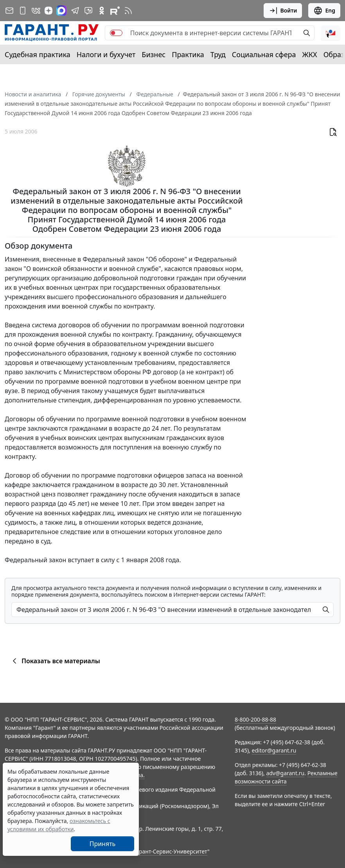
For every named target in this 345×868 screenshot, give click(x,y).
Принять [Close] (103, 844)
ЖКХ (310, 54)
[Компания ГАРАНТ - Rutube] (115, 11)
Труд (218, 54)
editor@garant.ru (274, 750)
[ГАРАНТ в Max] (61, 11)
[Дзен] (49, 11)
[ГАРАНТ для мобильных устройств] (23, 11)
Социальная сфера (264, 54)
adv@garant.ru (285, 773)
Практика (188, 54)
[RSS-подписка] (128, 11)
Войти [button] (283, 11)
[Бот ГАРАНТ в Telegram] (88, 11)
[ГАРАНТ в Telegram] (75, 11)
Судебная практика (38, 54)
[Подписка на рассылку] (9, 11)
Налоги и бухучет (106, 54)
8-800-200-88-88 (255, 719)
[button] (331, 33)
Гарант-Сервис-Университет (170, 851)
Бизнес (154, 54)
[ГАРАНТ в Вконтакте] (36, 11)
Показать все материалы (55, 661)
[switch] (116, 33)
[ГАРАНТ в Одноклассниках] (102, 11)
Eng (324, 11)
